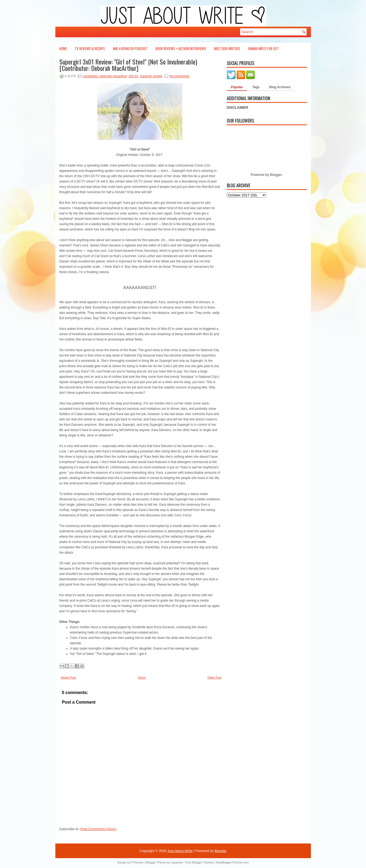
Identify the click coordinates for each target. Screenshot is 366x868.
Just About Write (180, 851)
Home (63, 48)
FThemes (137, 862)
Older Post (215, 678)
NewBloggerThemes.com (232, 862)
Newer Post (69, 678)
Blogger (276, 175)
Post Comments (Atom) (98, 829)
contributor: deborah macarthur (105, 76)
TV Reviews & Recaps (90, 48)
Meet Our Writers (227, 48)
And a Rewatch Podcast (130, 48)
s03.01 (133, 76)
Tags (256, 87)
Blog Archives (280, 87)
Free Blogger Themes (199, 862)
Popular (237, 87)
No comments (179, 76)
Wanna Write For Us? (263, 48)
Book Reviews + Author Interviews (181, 48)
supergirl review (151, 76)
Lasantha (177, 862)
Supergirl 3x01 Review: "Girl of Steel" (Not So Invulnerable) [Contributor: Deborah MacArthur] (128, 65)
